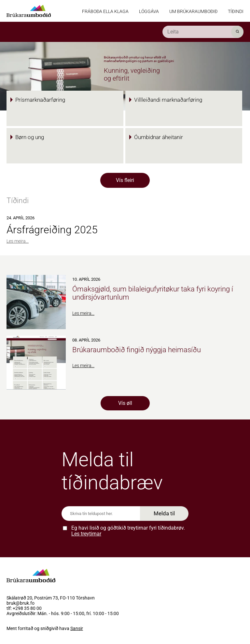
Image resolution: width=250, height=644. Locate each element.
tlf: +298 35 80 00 (24, 609)
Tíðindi (236, 11)
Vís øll (125, 403)
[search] (203, 32)
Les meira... (18, 241)
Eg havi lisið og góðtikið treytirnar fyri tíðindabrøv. (128, 531)
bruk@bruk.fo (21, 603)
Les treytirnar (86, 534)
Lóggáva (149, 11)
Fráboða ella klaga (105, 11)
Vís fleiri (125, 180)
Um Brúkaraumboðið (193, 11)
